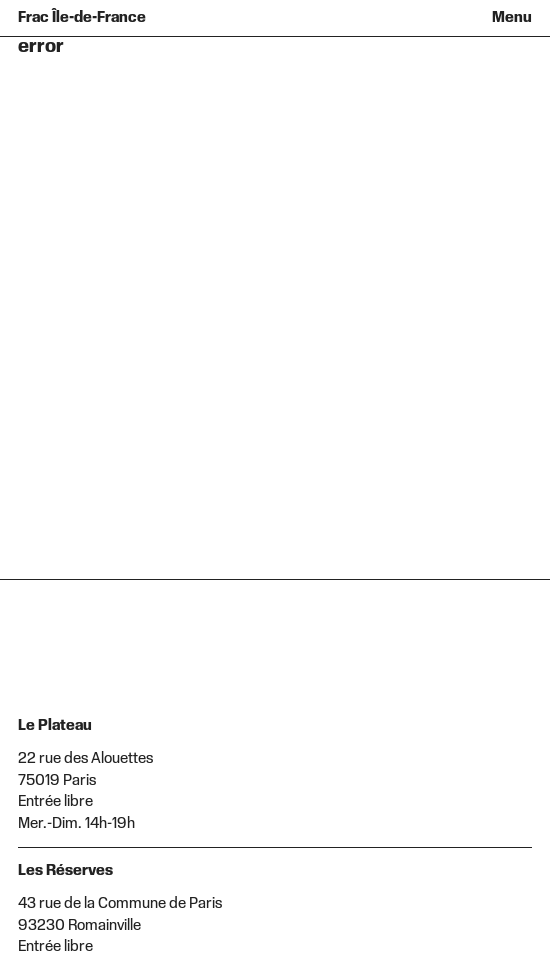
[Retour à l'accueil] (88, 18)
